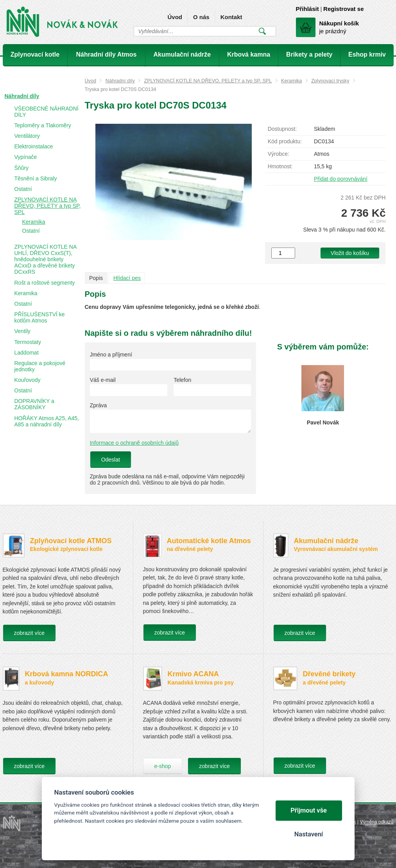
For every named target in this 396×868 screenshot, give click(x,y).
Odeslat (111, 460)
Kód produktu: (285, 141)
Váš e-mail (103, 380)
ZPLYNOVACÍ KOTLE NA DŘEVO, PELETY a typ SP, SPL (208, 81)
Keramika (291, 81)
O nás (201, 17)
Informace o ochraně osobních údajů (134, 443)
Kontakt (231, 17)
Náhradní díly (120, 81)
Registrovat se (343, 9)
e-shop (163, 766)
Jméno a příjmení (111, 355)
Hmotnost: (280, 166)
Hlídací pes (127, 278)
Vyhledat (263, 31)
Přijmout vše (309, 810)
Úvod (175, 17)
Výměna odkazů (376, 822)
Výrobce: (279, 154)
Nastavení (309, 834)
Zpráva (99, 405)
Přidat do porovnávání (341, 179)
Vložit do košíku (350, 253)
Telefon (182, 380)
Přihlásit (307, 9)
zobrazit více (30, 633)
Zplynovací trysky (330, 81)
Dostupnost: (282, 129)
